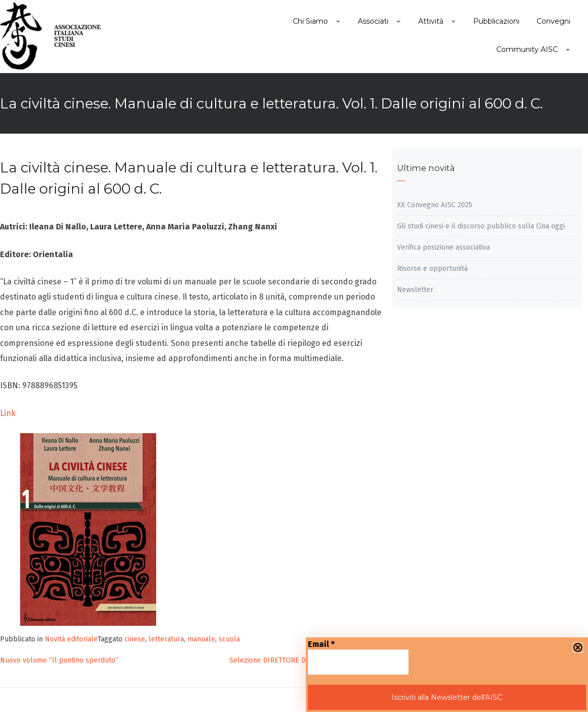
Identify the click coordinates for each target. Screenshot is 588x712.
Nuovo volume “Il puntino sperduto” (59, 660)
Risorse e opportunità (432, 269)
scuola (229, 639)
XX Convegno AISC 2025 (435, 205)
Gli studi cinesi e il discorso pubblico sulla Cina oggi (481, 226)
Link (8, 413)
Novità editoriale (71, 639)
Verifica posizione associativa (443, 247)
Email (321, 644)
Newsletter (415, 290)
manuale (201, 639)
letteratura (166, 639)
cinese (135, 639)
